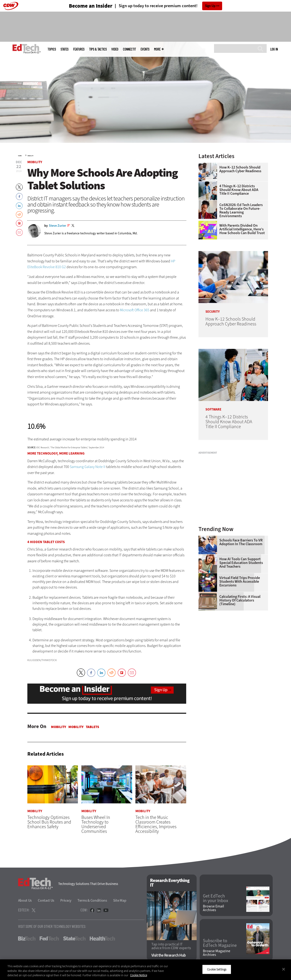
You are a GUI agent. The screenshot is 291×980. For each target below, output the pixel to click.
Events (145, 49)
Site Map (120, 900)
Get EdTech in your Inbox (216, 898)
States (64, 49)
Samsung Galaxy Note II (88, 467)
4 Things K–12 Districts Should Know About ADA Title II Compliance (239, 190)
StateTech (74, 939)
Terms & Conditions (92, 900)
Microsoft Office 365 (135, 310)
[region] (145, 970)
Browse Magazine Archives (217, 953)
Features (79, 49)
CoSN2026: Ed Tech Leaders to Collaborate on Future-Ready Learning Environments (241, 210)
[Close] (284, 969)
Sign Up (210, 6)
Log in (274, 49)
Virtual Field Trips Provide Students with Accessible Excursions (240, 582)
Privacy (66, 900)
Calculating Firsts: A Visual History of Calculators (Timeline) (240, 600)
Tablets (92, 727)
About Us (25, 900)
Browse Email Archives (213, 908)
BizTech (27, 939)
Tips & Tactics (98, 49)
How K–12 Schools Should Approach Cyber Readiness (240, 169)
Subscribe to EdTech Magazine (220, 943)
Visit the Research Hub (169, 956)
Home (20, 156)
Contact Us (46, 900)
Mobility (30, 156)
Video (115, 49)
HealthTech (102, 939)
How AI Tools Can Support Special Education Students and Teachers (241, 563)
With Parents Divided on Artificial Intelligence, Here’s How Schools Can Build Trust (242, 229)
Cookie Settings (217, 969)
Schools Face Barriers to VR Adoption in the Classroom (241, 542)
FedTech (49, 939)
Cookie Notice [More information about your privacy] (139, 975)
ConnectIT (129, 49)
